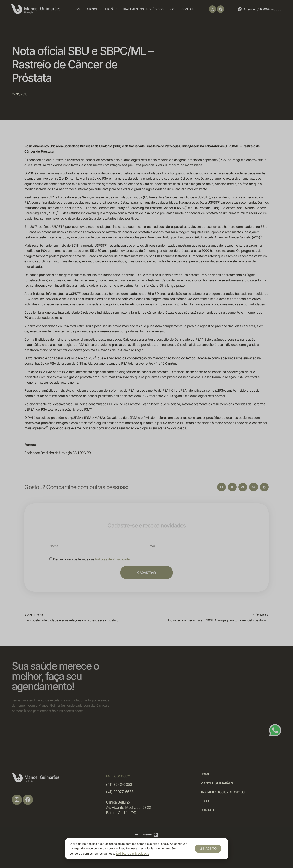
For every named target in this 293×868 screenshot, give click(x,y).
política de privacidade (133, 853)
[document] (146, 434)
